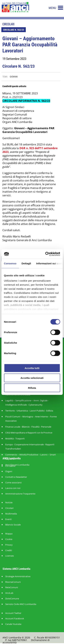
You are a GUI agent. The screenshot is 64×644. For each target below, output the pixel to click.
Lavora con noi (13, 488)
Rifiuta (32, 388)
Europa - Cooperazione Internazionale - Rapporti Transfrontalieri (30, 447)
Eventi (8, 519)
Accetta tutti (32, 368)
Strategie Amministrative (18, 576)
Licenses (10, 556)
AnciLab (9, 593)
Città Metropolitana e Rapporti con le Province (29, 433)
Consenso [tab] (10, 263)
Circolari (9, 508)
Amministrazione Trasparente (20, 494)
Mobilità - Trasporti (15, 439)
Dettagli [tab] (26, 263)
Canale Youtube (13, 624)
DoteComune (12, 599)
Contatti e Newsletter (16, 477)
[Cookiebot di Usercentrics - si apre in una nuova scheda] (46, 254)
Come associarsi (13, 483)
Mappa (9, 534)
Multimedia (11, 514)
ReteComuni (12, 587)
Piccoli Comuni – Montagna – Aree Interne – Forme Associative (31, 419)
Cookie (9, 539)
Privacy (9, 545)
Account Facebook (15, 619)
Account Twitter (13, 613)
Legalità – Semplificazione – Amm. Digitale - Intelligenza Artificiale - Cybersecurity (27, 403)
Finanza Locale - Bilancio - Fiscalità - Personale (28, 427)
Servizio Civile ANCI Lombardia (21, 604)
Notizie (9, 503)
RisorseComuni (13, 582)
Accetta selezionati (32, 378)
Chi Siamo (10, 466)
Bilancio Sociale (13, 525)
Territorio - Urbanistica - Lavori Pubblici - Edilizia (29, 411)
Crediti (9, 550)
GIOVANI (14, 77)
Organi (9, 471)
